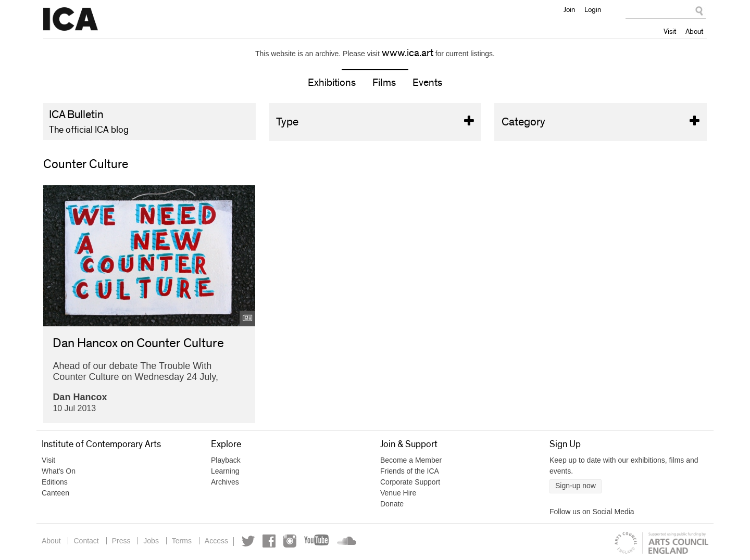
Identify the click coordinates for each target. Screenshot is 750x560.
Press (121, 541)
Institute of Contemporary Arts (71, 19)
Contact (86, 541)
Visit (670, 31)
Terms (182, 541)
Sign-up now (576, 486)
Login (593, 9)
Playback (226, 460)
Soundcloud (346, 541)
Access (216, 541)
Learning (225, 471)
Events (427, 83)
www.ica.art (408, 53)
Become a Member (411, 460)
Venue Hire (398, 493)
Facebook (269, 541)
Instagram (290, 541)
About (694, 31)
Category (601, 122)
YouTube (317, 541)
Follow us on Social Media (592, 512)
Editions (55, 482)
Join (569, 9)
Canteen (55, 493)
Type (375, 122)
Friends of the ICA (410, 471)
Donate (392, 504)
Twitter (248, 541)
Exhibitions (332, 83)
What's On (59, 471)
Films (384, 83)
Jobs (151, 541)
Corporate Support (410, 482)
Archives (225, 482)
